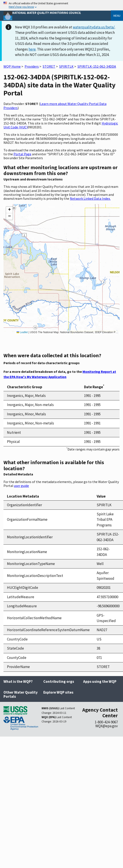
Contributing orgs (59, 681)
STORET (49, 66)
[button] (9, 210)
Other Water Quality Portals (21, 694)
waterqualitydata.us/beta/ (94, 27)
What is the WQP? (18, 681)
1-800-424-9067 (106, 722)
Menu (117, 16)
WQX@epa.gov (107, 726)
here (32, 49)
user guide (21, 486)
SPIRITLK (66, 66)
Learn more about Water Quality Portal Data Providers (55, 106)
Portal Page (22, 154)
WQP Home (12, 66)
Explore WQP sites (58, 692)
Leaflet (22, 332)
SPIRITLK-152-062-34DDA (97, 66)
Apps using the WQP (100, 681)
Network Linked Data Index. (90, 198)
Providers (32, 66)
